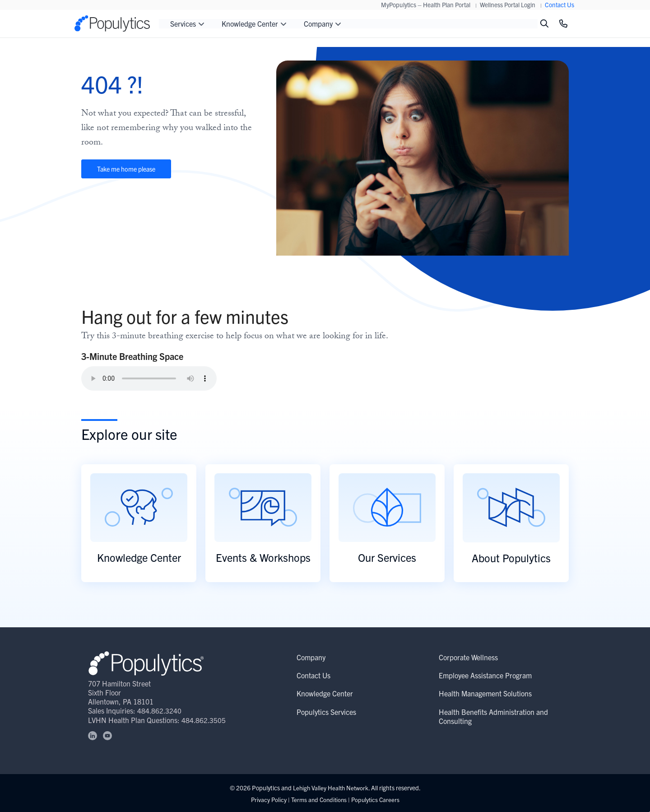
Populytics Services (326, 712)
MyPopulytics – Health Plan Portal (426, 5)
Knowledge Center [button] (254, 23)
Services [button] (187, 23)
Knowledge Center (325, 693)
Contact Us (559, 5)
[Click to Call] (563, 24)
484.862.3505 (204, 719)
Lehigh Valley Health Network (331, 788)
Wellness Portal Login (508, 5)
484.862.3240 (160, 710)
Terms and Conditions (318, 799)
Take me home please (137, 170)
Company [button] (323, 23)
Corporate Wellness (468, 657)
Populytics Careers (377, 799)
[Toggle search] (544, 24)
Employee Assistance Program (485, 675)
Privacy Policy (266, 799)
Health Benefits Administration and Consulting (493, 716)
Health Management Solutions (485, 693)
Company (311, 657)
